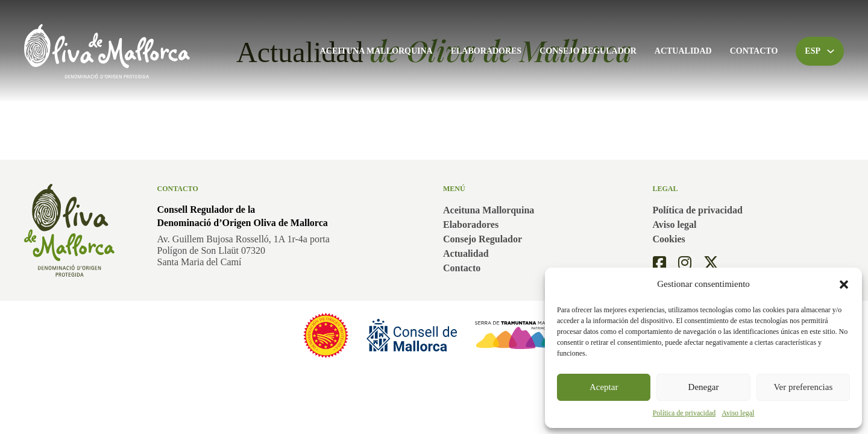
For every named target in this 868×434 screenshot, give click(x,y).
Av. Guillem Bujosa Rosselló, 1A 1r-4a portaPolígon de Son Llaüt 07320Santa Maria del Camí (244, 250)
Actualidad (683, 51)
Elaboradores (486, 51)
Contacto (754, 51)
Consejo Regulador (588, 51)
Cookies (669, 239)
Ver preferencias (803, 387)
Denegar (704, 387)
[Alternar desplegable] (831, 51)
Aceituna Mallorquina (376, 51)
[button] (844, 285)
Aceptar (604, 387)
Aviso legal (738, 413)
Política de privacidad (684, 413)
